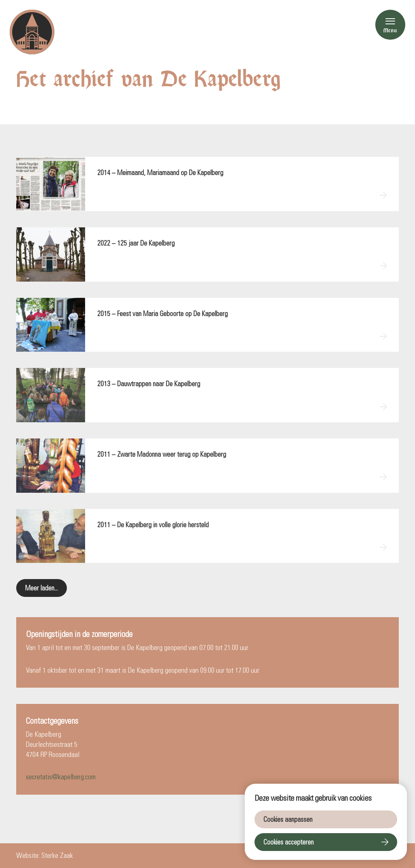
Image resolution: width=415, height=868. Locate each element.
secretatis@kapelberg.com (61, 777)
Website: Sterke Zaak (45, 855)
